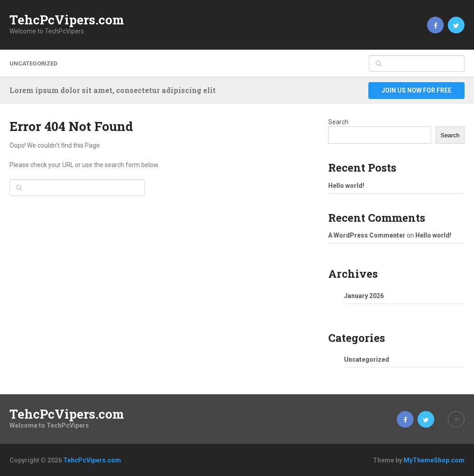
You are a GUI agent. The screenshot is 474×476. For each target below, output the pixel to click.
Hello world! (346, 186)
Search (338, 122)
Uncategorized (34, 63)
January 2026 (364, 296)
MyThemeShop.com (434, 460)
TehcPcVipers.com (67, 20)
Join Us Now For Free (416, 90)
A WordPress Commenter (367, 235)
